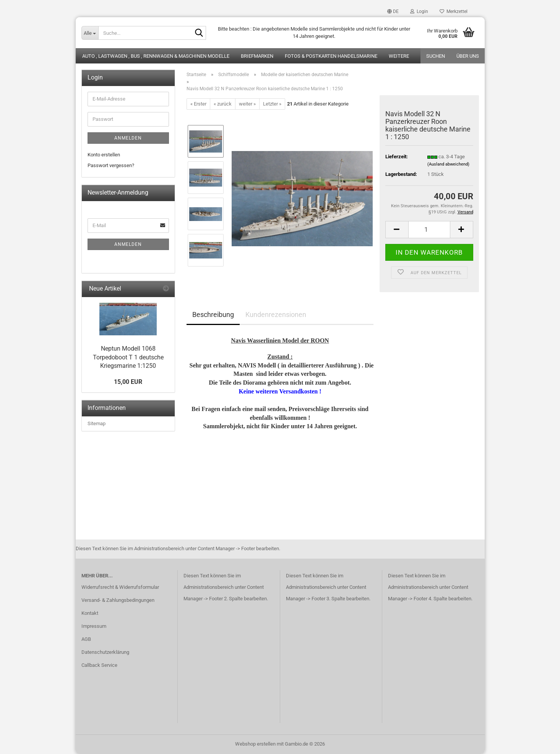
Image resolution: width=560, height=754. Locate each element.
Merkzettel (454, 11)
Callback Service (99, 665)
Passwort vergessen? (111, 165)
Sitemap (97, 423)
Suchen (436, 56)
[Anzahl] (429, 230)
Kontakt (90, 613)
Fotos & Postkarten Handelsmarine (331, 56)
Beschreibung (213, 314)
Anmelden (128, 138)
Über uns (468, 56)
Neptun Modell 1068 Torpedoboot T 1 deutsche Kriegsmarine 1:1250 (128, 357)
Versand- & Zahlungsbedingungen (118, 600)
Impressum (94, 626)
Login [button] (419, 11)
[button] (393, 11)
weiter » (247, 104)
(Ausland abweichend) (448, 164)
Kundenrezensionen (276, 314)
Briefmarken (257, 56)
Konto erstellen (104, 155)
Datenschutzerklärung (105, 652)
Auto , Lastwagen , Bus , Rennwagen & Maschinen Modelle (156, 56)
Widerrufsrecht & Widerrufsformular (120, 587)
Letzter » (272, 104)
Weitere (399, 56)
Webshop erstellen (255, 744)
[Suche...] (90, 33)
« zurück (223, 104)
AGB (86, 639)
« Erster (198, 104)
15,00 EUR (128, 382)
